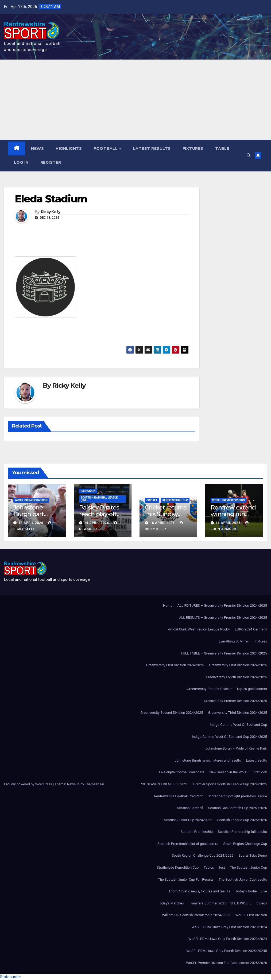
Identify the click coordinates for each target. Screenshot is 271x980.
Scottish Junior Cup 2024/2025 (188, 820)
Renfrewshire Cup (175, 501)
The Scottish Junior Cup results (243, 879)
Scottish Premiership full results (242, 832)
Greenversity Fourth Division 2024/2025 (236, 677)
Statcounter (11, 977)
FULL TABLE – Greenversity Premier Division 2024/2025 (224, 653)
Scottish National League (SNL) (99, 499)
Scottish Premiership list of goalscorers (188, 844)
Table (222, 148)
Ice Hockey (88, 491)
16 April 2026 (97, 523)
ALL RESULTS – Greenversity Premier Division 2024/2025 (223, 618)
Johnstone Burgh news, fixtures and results (208, 760)
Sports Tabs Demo (253, 856)
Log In (21, 163)
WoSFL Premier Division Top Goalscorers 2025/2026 (227, 963)
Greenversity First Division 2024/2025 (175, 665)
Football (107, 148)
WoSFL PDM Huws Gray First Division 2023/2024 (229, 927)
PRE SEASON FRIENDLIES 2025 (164, 784)
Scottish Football (190, 808)
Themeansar (94, 784)
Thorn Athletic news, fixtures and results (199, 891)
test (222, 867)
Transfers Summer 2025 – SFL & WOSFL (220, 903)
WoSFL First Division (251, 915)
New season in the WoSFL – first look (238, 772)
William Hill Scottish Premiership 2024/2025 (196, 915)
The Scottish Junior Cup (249, 867)
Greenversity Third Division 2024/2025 (238, 713)
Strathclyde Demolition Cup (178, 867)
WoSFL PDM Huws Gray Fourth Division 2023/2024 (228, 939)
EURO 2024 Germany (251, 630)
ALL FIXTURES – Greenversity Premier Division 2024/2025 (222, 606)
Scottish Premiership (197, 832)
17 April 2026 (31, 523)
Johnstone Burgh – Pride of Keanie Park (236, 749)
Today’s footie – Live (251, 891)
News (38, 148)
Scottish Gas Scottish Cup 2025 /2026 (238, 808)
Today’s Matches (171, 903)
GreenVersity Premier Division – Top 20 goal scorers (227, 689)
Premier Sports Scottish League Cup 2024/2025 (230, 784)
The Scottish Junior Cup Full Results (186, 879)
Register (51, 163)
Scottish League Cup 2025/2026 (242, 820)
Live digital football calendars (182, 772)
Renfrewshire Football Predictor (178, 796)
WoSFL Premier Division (31, 501)
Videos (262, 903)
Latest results (152, 148)
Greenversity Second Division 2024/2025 (172, 713)
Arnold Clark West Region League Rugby (199, 630)
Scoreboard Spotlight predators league (237, 796)
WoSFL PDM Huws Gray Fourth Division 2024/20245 (227, 951)
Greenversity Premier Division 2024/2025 (235, 701)
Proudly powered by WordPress (28, 784)
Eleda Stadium (51, 199)
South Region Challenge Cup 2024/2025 (203, 856)
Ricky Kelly (51, 212)
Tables (209, 867)
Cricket (152, 501)
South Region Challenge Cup (245, 844)
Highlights (69, 148)
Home (168, 606)
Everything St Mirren (234, 641)
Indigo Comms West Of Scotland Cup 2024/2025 (229, 737)
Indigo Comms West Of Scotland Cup (238, 725)
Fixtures (193, 148)
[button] (249, 155)
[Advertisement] (135, 100)
